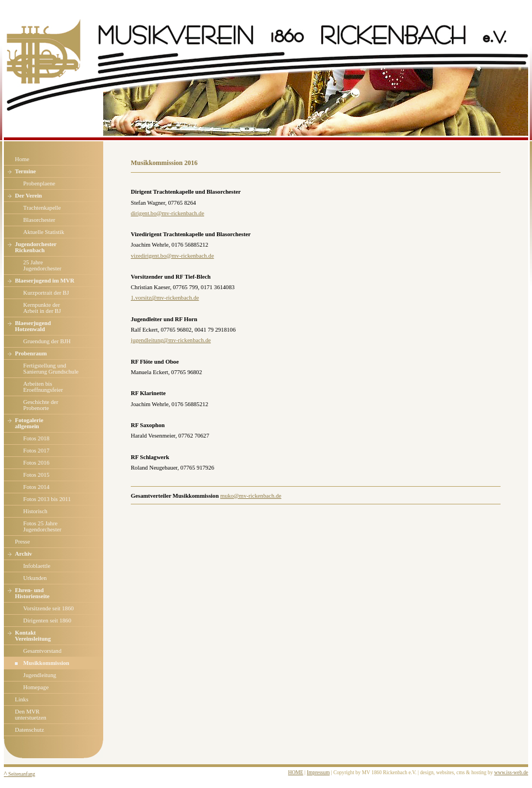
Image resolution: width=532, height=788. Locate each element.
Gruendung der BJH (47, 341)
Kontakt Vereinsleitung (33, 636)
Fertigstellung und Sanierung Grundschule (51, 369)
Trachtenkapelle (42, 208)
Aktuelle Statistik (44, 232)
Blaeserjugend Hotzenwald (33, 326)
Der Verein (28, 196)
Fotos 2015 (36, 475)
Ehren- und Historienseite (32, 593)
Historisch (35, 511)
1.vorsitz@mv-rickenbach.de (165, 298)
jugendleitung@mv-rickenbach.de (171, 340)
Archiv (23, 554)
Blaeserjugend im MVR (45, 281)
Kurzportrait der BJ (46, 293)
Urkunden (35, 578)
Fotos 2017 (36, 451)
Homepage (36, 687)
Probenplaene (39, 183)
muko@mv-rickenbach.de (251, 496)
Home (22, 159)
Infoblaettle (37, 566)
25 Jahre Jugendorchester (42, 265)
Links (22, 699)
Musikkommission (46, 663)
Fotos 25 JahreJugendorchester (42, 526)
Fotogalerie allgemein (29, 423)
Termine (25, 171)
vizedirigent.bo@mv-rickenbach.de (172, 256)
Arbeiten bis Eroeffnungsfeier (43, 387)
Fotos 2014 (36, 487)
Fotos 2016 (36, 463)
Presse (22, 542)
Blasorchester (39, 220)
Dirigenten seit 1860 (47, 621)
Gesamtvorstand (42, 651)
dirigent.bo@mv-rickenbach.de (167, 213)
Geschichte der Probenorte (41, 405)
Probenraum (31, 353)
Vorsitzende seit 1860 (49, 608)
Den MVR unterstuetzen (31, 715)
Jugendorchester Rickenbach (36, 247)
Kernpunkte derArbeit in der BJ (42, 308)
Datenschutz (30, 730)
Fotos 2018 (36, 438)
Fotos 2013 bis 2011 (47, 499)
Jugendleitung (40, 675)
